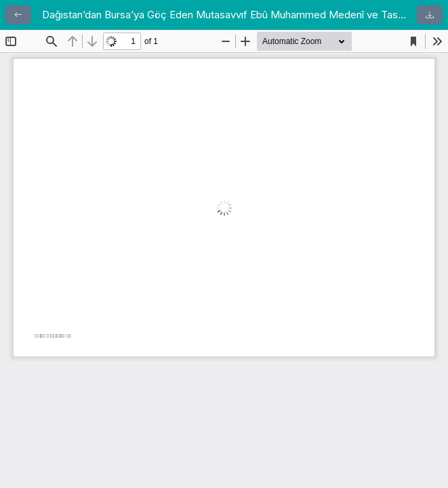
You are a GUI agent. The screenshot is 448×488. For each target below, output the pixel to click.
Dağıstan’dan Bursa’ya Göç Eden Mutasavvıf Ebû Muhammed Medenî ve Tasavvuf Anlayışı (224, 15)
